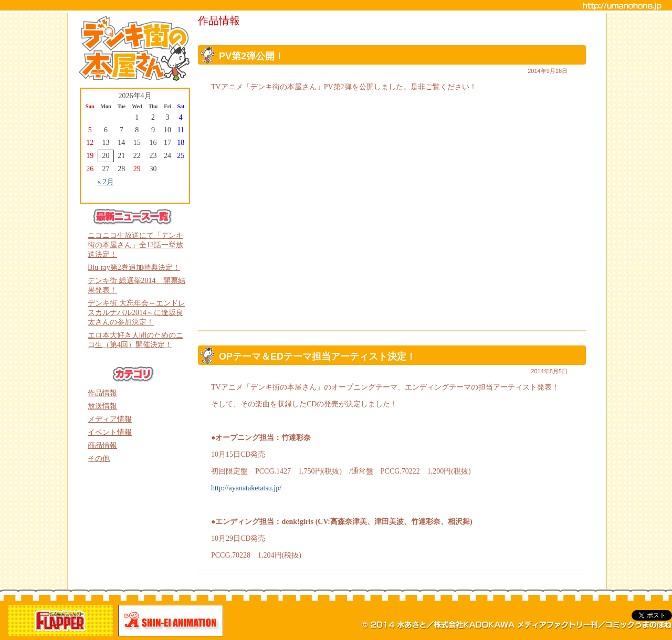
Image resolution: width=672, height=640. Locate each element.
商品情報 (102, 445)
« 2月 (106, 182)
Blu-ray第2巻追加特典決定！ (134, 267)
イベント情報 (110, 432)
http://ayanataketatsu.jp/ (246, 488)
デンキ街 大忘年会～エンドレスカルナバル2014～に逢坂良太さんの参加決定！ (136, 313)
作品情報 (102, 393)
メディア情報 (110, 419)
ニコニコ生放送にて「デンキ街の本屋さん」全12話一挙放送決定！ (135, 245)
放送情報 (102, 406)
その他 (99, 459)
